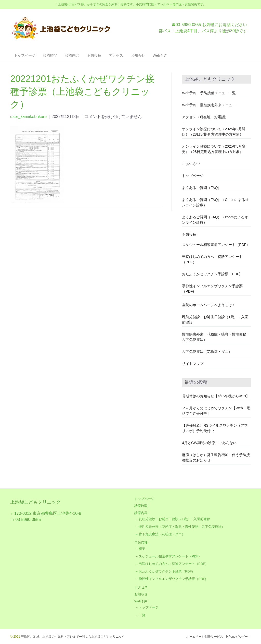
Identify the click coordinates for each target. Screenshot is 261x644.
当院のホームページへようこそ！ (209, 305)
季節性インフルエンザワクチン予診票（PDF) (172, 579)
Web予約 (160, 55)
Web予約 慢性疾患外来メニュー (209, 105)
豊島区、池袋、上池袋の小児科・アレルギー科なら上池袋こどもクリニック (73, 637)
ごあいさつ (191, 164)
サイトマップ (193, 364)
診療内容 (72, 55)
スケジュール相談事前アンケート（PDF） (216, 245)
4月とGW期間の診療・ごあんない (209, 443)
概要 (142, 549)
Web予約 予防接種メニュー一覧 (209, 93)
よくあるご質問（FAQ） (202, 188)
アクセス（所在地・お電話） (205, 117)
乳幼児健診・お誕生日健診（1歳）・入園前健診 (174, 519)
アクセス (116, 55)
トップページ (25, 55)
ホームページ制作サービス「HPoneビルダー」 (219, 637)
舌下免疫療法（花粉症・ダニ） (207, 352)
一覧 (142, 615)
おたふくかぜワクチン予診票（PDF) (211, 274)
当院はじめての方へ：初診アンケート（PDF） (173, 564)
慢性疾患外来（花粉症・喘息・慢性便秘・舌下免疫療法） (182, 527)
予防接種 (94, 55)
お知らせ (138, 55)
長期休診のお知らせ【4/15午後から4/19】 (216, 396)
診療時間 (50, 55)
